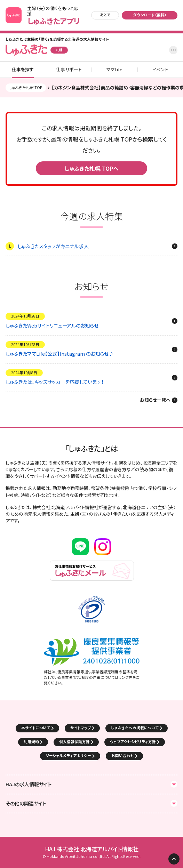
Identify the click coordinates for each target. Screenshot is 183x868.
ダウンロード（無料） (150, 15)
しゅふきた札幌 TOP (26, 87)
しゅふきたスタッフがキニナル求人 (53, 246)
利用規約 (31, 742)
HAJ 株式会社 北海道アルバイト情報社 (92, 849)
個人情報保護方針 (74, 742)
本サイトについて (36, 728)
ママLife (114, 70)
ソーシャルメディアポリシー (68, 756)
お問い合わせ (123, 756)
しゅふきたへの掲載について (135, 728)
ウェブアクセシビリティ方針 (133, 742)
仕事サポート (69, 70)
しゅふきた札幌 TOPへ (91, 168)
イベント (160, 70)
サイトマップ (81, 728)
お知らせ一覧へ (155, 400)
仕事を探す (23, 70)
